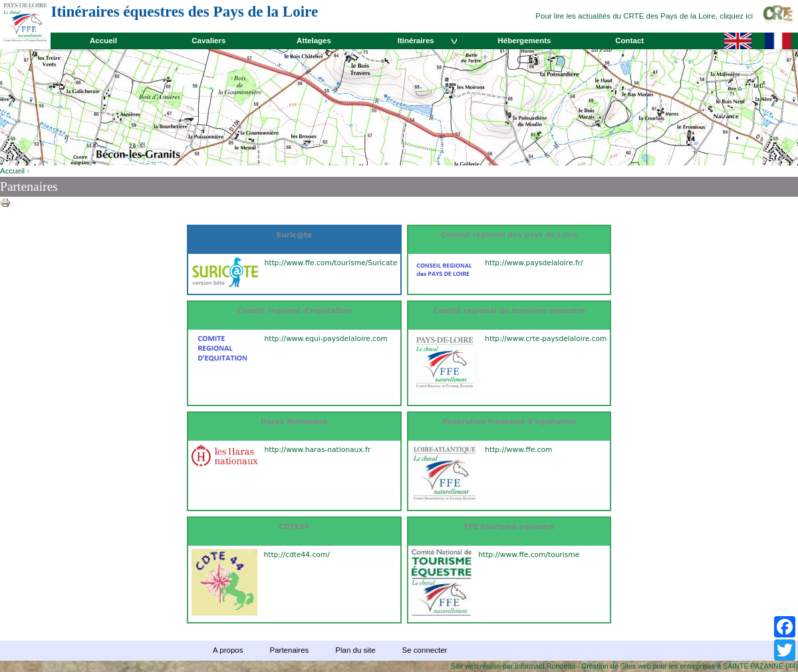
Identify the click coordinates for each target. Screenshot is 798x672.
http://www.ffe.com (518, 450)
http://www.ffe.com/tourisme (529, 555)
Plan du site (355, 650)
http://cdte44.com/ (297, 555)
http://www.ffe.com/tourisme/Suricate (331, 263)
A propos (228, 650)
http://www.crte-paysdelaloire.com (546, 339)
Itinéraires (416, 41)
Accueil (103, 41)
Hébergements (524, 41)
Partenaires (289, 650)
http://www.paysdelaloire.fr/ (534, 263)
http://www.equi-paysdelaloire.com (326, 339)
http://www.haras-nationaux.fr (318, 450)
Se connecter (425, 650)
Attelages (314, 41)
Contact (629, 41)
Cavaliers (208, 41)
